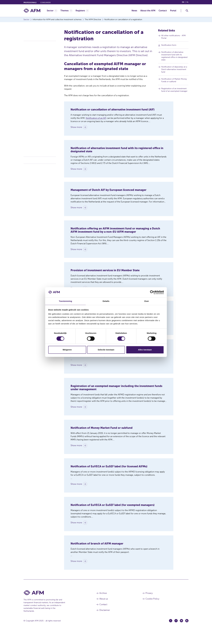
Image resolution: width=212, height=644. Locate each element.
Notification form (170, 46)
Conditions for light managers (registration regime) (38, 67)
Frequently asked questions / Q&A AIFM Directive (40, 151)
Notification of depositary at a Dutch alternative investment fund (175, 70)
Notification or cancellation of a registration (39, 88)
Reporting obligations (35, 94)
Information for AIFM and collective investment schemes (38, 33)
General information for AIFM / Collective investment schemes (39, 50)
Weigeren (67, 350)
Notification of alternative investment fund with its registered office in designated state (175, 57)
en (183, 2)
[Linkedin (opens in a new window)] (181, 634)
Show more (76, 128)
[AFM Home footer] (56, 606)
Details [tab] (106, 301)
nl (187, 2)
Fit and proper (32, 116)
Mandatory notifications (36, 111)
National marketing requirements (40, 99)
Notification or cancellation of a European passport (39, 81)
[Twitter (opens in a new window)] (171, 634)
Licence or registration (35, 56)
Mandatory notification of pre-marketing (39, 105)
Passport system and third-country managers (41, 74)
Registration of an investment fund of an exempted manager (175, 91)
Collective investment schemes (39, 159)
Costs (26, 166)
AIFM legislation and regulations (39, 128)
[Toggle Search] (187, 11)
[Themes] (66, 11)
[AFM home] (32, 11)
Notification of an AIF (96, 118)
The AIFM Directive (33, 43)
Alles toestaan (145, 350)
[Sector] (52, 11)
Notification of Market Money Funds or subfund (175, 81)
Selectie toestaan (106, 350)
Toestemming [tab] (65, 301)
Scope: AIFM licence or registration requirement (36, 122)
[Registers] (82, 11)
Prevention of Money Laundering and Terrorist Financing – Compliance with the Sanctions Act (40, 141)
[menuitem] (54, 11)
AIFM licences (32, 61)
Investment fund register (36, 133)
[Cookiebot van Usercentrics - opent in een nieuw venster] (152, 292)
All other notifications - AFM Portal (175, 38)
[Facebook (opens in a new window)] (176, 634)
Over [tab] (147, 301)
